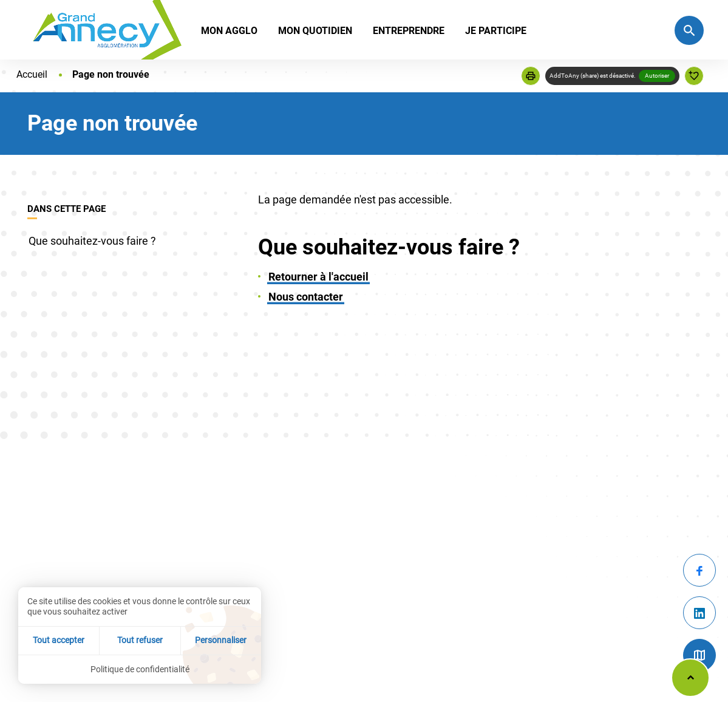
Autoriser (657, 76)
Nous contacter (306, 297)
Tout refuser (140, 640)
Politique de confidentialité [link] (140, 669)
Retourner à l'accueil (318, 277)
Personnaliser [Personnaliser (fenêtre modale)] (221, 640)
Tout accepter (59, 640)
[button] (531, 76)
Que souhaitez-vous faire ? (92, 241)
